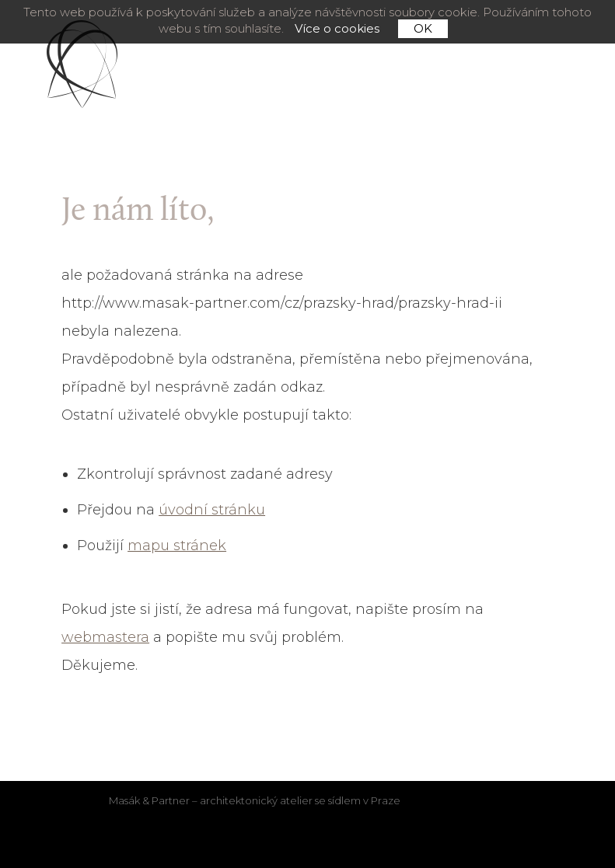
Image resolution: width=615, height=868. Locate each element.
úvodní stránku (212, 510)
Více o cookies (337, 29)
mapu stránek (177, 546)
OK (423, 28)
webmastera (105, 637)
